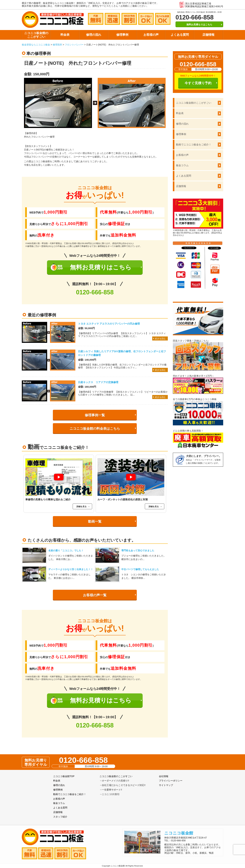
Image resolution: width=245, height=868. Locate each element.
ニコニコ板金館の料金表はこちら (95, 429)
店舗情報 (208, 35)
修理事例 (122, 35)
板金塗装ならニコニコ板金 (36, 45)
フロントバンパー (74, 45)
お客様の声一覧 (95, 595)
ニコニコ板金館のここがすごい (36, 35)
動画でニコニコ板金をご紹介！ (194, 144)
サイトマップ (166, 785)
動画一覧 (95, 521)
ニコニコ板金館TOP (64, 776)
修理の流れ (94, 35)
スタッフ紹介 (60, 817)
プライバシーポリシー (171, 781)
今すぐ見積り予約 (198, 83)
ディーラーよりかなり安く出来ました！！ (71, 569)
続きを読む (160, 339)
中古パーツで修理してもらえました (140, 569)
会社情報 (164, 776)
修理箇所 (57, 45)
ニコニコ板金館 (179, 833)
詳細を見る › (83, 507)
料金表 (65, 35)
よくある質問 (180, 35)
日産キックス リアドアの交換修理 (98, 382)
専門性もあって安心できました (138, 550)
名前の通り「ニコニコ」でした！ (66, 550)
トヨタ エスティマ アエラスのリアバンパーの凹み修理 (109, 324)
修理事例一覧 (95, 415)
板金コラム (182, 165)
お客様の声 (151, 35)
